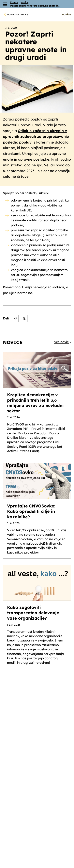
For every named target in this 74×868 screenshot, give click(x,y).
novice (25, 2)
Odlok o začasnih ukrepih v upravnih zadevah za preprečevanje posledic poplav (36, 136)
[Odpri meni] (5, 4)
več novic (61, 342)
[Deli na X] (24, 318)
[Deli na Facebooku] (15, 318)
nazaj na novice (18, 14)
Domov (14, 2)
